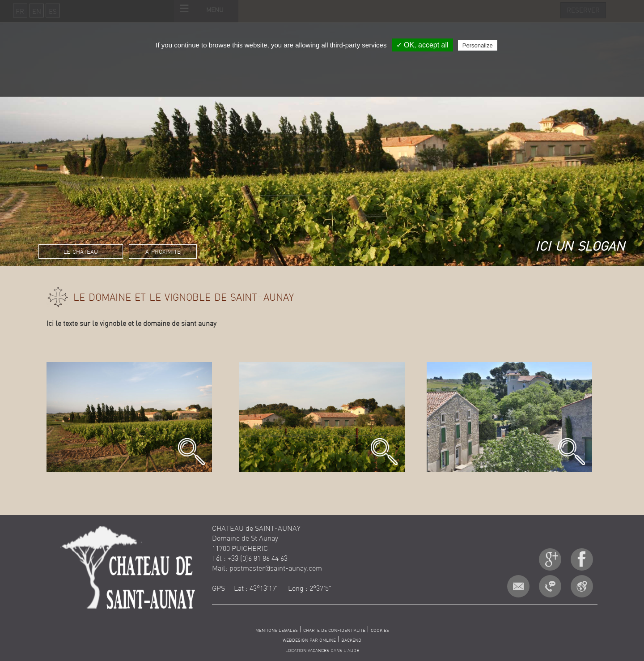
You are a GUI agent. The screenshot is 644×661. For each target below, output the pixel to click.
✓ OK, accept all (422, 45)
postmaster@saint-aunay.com (276, 568)
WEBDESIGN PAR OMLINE (310, 640)
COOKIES (380, 630)
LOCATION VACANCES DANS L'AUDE (322, 650)
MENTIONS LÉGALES (277, 630)
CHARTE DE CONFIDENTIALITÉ (335, 630)
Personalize (478, 45)
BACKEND (351, 640)
